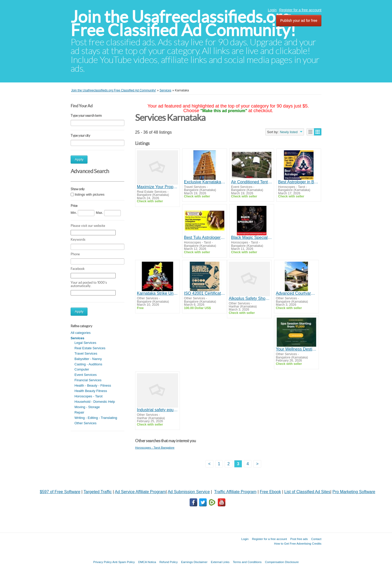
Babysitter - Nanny (88, 359)
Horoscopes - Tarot (89, 396)
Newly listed (289, 132)
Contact (316, 539)
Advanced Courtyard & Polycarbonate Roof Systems (296, 293)
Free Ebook (270, 492)
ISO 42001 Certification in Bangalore (205, 293)
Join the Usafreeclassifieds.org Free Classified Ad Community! (183, 23)
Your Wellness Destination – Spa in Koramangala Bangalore (296, 349)
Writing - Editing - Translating (96, 418)
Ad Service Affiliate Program (140, 492)
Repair (79, 412)
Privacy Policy (102, 562)
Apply (79, 159)
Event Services (86, 375)
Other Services (85, 423)
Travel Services (86, 353)
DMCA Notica (147, 562)
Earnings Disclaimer (194, 562)
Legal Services (85, 343)
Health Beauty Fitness (91, 391)
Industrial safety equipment (157, 410)
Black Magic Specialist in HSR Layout (252, 237)
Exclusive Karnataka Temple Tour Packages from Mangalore (205, 182)
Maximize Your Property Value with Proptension (157, 187)
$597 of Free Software (60, 492)
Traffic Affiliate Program (235, 492)
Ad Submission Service (189, 492)
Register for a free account (300, 10)
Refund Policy (169, 562)
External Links (220, 562)
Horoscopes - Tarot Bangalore (155, 447)
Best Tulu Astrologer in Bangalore (205, 237)
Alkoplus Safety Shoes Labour (249, 298)
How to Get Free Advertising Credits (298, 543)
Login (272, 10)
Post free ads (299, 539)
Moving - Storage (87, 407)
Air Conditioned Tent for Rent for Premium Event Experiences (252, 182)
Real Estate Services (90, 348)
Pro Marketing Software (354, 492)
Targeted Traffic (98, 492)
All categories (81, 333)
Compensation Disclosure (282, 562)
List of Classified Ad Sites (307, 492)
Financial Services (88, 380)
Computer (82, 369)
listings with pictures (90, 194)
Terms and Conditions (247, 562)
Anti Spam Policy (124, 562)
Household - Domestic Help (95, 402)
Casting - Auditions (88, 364)
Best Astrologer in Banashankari (299, 182)
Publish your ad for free (299, 20)
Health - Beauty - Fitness (93, 385)
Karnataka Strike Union (157, 293)
